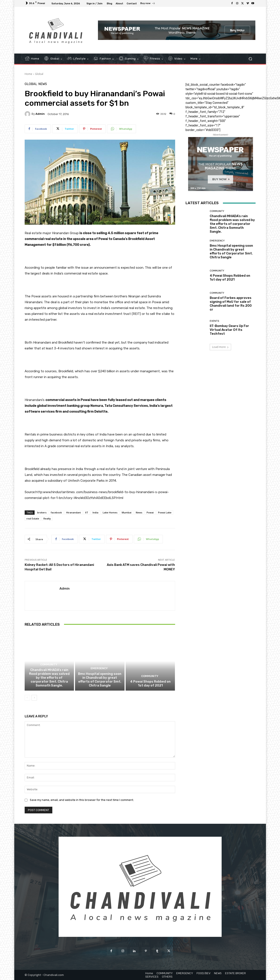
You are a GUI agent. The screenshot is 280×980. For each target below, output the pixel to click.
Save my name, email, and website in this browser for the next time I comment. (82, 800)
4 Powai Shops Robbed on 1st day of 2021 (150, 683)
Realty (47, 518)
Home (28, 74)
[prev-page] (27, 698)
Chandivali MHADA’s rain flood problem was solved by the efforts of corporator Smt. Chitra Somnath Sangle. (49, 678)
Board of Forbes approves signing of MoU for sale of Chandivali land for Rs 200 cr (231, 304)
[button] (250, 59)
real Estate (33, 518)
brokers (42, 512)
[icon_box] (148, 4)
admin (40, 114)
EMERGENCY (99, 668)
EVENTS (214, 321)
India (95, 512)
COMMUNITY (49, 665)
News (139, 512)
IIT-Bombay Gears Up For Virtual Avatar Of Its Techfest (229, 330)
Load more (220, 347)
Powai (150, 512)
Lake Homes (110, 512)
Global (39, 74)
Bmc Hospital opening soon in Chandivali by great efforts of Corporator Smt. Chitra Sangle (100, 680)
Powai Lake (165, 512)
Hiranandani (74, 512)
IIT (87, 512)
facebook (56, 512)
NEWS (43, 84)
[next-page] (34, 698)
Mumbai (127, 512)
